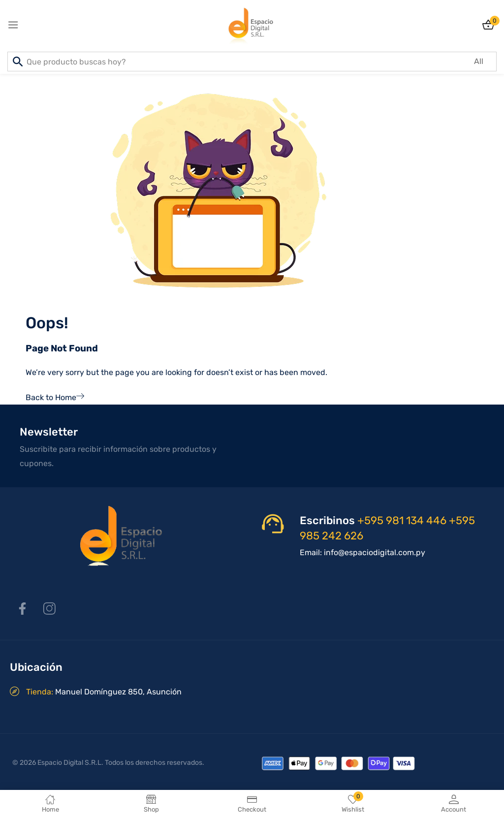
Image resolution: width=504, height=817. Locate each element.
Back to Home (55, 397)
